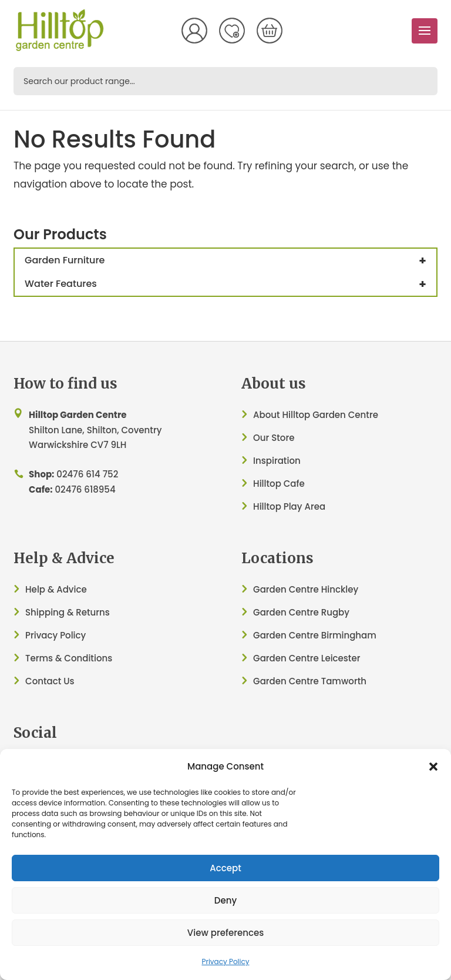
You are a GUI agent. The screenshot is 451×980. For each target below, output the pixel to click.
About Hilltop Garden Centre (316, 415)
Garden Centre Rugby (301, 612)
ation (289, 461)
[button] (433, 767)
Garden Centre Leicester (307, 658)
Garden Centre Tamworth (310, 681)
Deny (225, 900)
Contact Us (50, 681)
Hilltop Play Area (289, 506)
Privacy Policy (225, 961)
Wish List (232, 31)
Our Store (274, 438)
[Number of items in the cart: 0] (270, 31)
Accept (225, 868)
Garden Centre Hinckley (306, 589)
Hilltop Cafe (279, 484)
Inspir (265, 461)
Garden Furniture (230, 260)
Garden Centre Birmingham (315, 635)
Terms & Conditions (69, 658)
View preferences (225, 933)
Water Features (230, 284)
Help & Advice (56, 589)
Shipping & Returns (68, 612)
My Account (194, 31)
